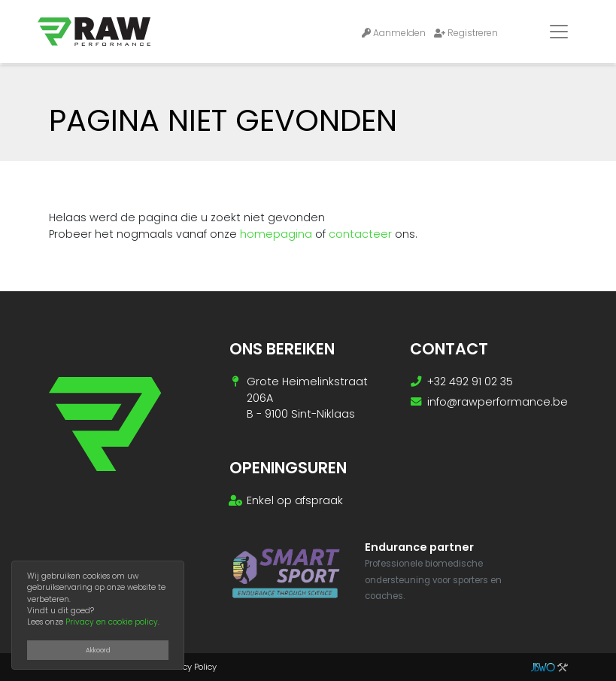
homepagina (276, 234)
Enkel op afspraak (295, 500)
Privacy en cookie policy (112, 622)
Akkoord (98, 650)
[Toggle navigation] (559, 32)
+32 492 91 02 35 (470, 382)
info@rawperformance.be (498, 402)
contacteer (360, 234)
